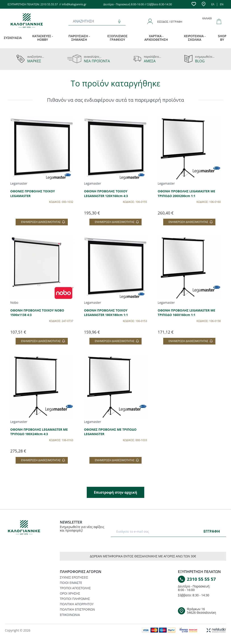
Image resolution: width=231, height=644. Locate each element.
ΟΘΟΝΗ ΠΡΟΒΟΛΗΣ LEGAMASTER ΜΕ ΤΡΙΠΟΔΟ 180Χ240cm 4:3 (39, 432)
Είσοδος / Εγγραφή (170, 22)
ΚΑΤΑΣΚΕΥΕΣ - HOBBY (43, 38)
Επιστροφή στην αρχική (115, 492)
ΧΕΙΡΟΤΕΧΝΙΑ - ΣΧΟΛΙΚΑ (195, 38)
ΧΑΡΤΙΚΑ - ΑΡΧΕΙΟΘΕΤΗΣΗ (156, 38)
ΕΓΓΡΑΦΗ (212, 531)
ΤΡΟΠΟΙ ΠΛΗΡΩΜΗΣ (75, 599)
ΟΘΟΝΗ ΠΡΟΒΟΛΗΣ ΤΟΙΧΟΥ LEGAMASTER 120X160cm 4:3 (106, 194)
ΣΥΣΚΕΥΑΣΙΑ (13, 38)
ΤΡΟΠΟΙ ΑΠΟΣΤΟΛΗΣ (75, 588)
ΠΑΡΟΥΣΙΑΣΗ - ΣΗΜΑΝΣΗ (79, 38)
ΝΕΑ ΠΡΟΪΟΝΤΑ (97, 61)
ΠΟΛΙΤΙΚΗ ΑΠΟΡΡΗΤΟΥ (77, 604)
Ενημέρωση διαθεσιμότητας (43, 222)
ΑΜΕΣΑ (150, 61)
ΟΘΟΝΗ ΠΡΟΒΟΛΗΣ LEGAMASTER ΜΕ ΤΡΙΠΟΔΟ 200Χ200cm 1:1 (186, 194)
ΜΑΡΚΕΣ (34, 61)
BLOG (200, 61)
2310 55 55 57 (201, 579)
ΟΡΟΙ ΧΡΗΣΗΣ (70, 593)
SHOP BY (222, 38)
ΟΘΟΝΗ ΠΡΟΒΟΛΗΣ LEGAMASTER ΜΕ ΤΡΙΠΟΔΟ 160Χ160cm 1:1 (186, 313)
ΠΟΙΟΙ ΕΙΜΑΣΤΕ (71, 583)
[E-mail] (158, 531)
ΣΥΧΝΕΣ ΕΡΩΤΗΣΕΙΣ (74, 577)
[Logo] (27, 528)
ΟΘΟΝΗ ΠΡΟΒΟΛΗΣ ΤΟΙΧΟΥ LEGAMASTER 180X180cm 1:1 (106, 313)
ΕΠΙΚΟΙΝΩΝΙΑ (70, 615)
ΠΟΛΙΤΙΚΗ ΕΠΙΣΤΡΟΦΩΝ (77, 609)
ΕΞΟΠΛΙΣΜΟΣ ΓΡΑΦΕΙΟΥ (118, 38)
